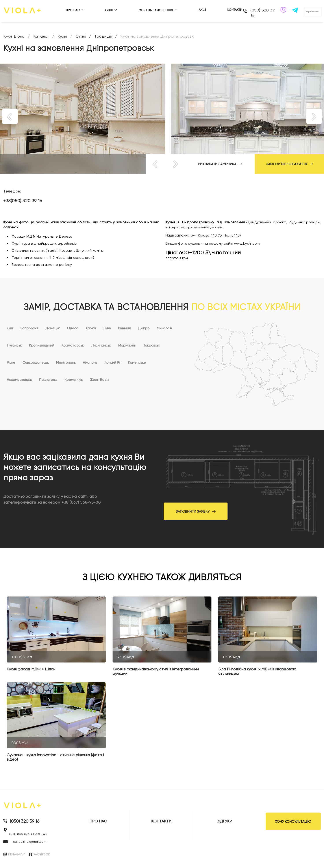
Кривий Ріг (113, 362)
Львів (107, 328)
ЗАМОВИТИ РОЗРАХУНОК (289, 164)
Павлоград (48, 380)
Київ (10, 328)
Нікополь (90, 362)
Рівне (11, 362)
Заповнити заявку (196, 511)
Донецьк (53, 328)
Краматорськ (73, 345)
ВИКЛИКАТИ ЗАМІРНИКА (220, 164)
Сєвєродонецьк (36, 362)
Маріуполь (127, 345)
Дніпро (144, 328)
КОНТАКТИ (235, 10)
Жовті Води (99, 380)
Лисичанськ (101, 345)
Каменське (137, 362)
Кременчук (74, 380)
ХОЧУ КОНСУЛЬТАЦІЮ (293, 821)
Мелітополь (66, 362)
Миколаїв (164, 328)
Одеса (73, 328)
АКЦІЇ (202, 10)
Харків (91, 328)
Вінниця (124, 328)
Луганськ (14, 345)
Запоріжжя (29, 328)
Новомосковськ (19, 380)
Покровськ (151, 345)
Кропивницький (42, 345)
